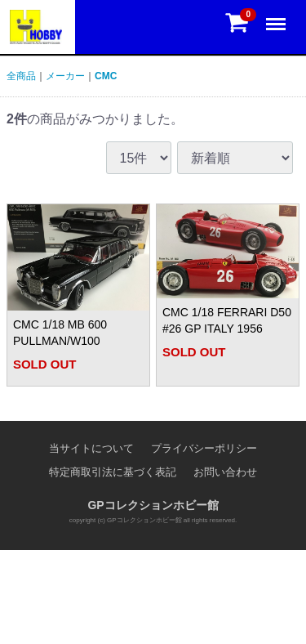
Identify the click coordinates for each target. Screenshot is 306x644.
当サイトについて (91, 448)
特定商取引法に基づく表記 (113, 472)
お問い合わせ (225, 472)
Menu (277, 17)
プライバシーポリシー (204, 448)
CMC (106, 76)
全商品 (21, 76)
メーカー (65, 76)
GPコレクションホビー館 (153, 506)
